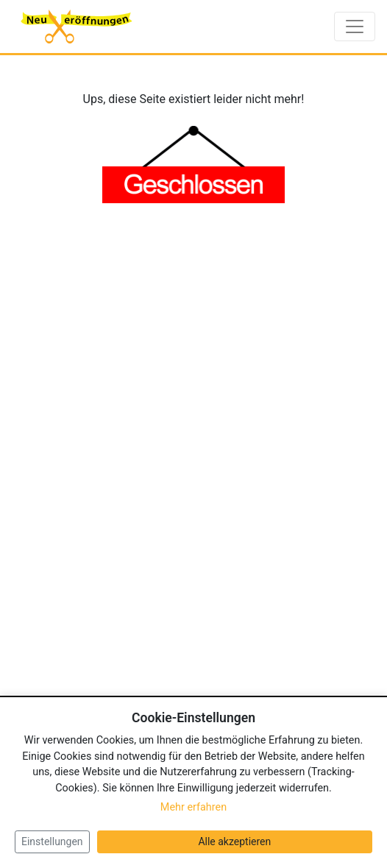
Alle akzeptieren (234, 841)
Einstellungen (52, 841)
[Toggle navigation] (355, 27)
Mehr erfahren (193, 807)
